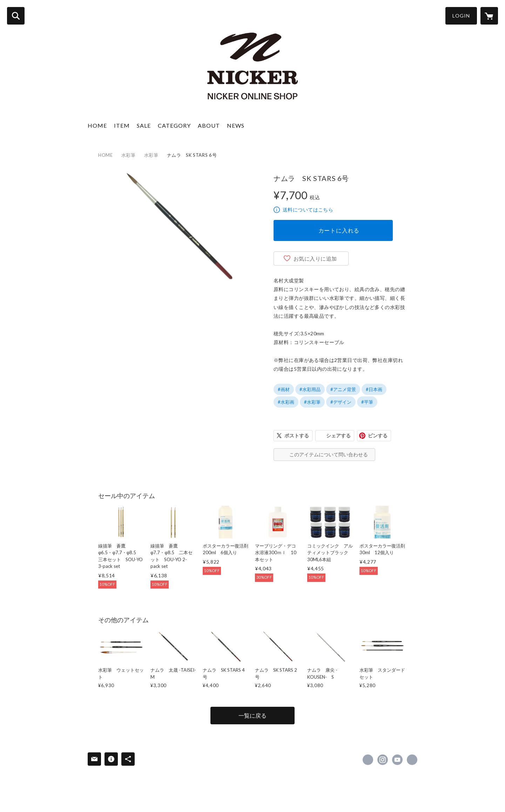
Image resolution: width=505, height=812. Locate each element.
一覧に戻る (252, 715)
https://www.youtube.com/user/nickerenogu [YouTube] (397, 760)
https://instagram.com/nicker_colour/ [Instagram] (383, 760)
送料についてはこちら (308, 210)
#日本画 (374, 389)
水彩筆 (129, 155)
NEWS (236, 125)
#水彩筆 (312, 402)
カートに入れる (339, 230)
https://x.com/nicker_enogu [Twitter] (368, 760)
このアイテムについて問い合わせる (329, 454)
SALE (144, 125)
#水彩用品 (310, 389)
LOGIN (461, 16)
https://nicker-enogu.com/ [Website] (412, 760)
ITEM (122, 125)
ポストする (297, 435)
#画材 (284, 389)
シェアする (338, 435)
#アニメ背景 (343, 389)
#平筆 (367, 402)
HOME (97, 125)
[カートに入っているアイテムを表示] (489, 16)
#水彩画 (286, 402)
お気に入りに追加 (315, 259)
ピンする (378, 435)
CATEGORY (174, 125)
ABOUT (209, 125)
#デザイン (341, 402)
